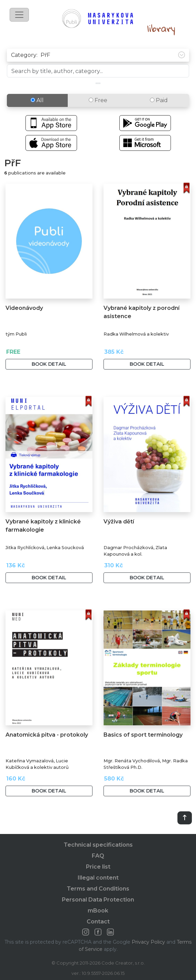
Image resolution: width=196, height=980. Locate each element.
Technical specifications (98, 845)
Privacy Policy (148, 942)
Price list (98, 867)
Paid (159, 100)
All (37, 100)
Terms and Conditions (98, 889)
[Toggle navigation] (19, 15)
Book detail (49, 364)
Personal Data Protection (98, 900)
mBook (98, 911)
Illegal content (98, 878)
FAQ (98, 856)
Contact (98, 922)
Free (98, 100)
